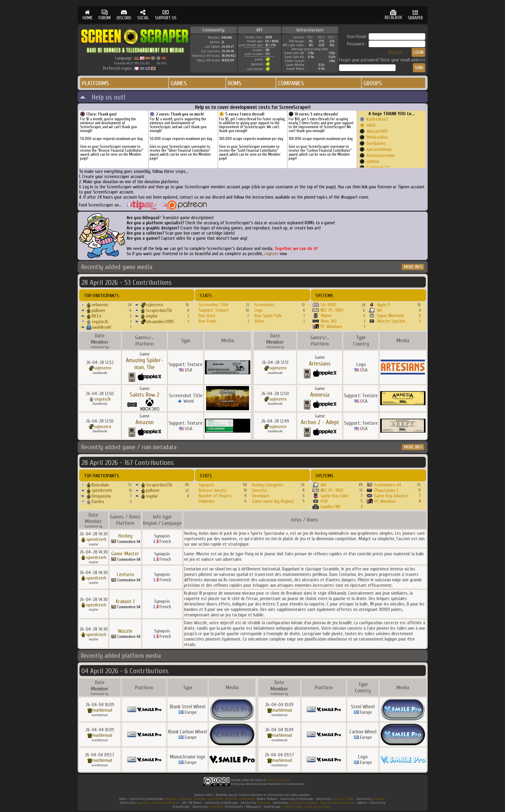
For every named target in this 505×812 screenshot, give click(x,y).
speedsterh (102, 490)
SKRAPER (415, 15)
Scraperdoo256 (159, 310)
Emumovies (297, 803)
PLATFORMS (95, 83)
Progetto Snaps (292, 807)
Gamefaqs (186, 799)
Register (396, 52)
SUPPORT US (166, 15)
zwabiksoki (101, 327)
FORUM (105, 15)
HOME (87, 15)
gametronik (216, 799)
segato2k (100, 322)
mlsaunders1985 (160, 322)
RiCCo (96, 316)
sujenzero (154, 305)
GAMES (179, 83)
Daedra (98, 502)
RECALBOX (393, 15)
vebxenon (100, 305)
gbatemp (379, 799)
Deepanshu (101, 496)
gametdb (231, 799)
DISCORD (124, 15)
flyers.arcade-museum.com (337, 803)
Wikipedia (171, 799)
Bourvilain (100, 485)
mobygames (247, 799)
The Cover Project (343, 799)
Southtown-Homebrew (166, 803)
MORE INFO (413, 267)
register (272, 254)
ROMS (235, 83)
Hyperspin (143, 803)
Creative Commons (279, 780)
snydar (152, 316)
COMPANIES (291, 83)
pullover (99, 310)
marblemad (102, 710)
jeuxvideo (200, 799)
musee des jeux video (317, 807)
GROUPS (373, 83)
